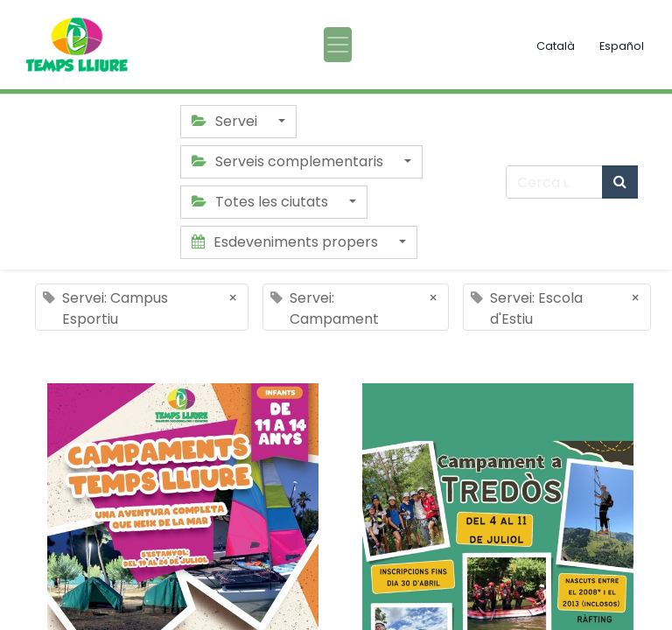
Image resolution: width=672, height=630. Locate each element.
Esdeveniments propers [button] (287, 242)
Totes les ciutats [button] (262, 202)
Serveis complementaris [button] (289, 161)
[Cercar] (620, 182)
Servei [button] (226, 121)
